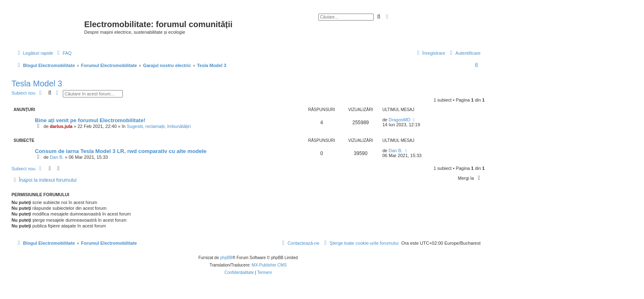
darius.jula (61, 126)
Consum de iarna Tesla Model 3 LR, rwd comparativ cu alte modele (121, 151)
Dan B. (57, 157)
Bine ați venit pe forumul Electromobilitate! (90, 120)
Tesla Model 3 (37, 83)
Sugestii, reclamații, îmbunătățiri (159, 126)
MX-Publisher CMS (269, 265)
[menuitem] (63, 53)
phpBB (226, 258)
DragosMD (399, 120)
